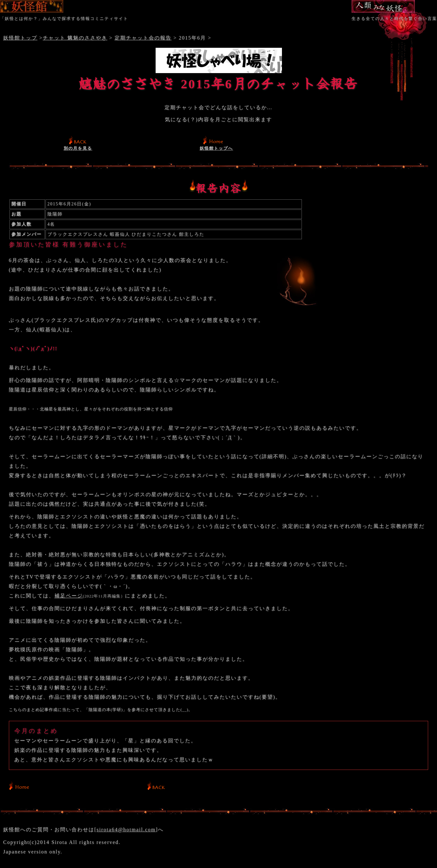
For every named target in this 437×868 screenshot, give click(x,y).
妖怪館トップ (20, 38)
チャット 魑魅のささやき (75, 38)
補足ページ (69, 596)
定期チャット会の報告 (143, 38)
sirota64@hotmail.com (126, 830)
